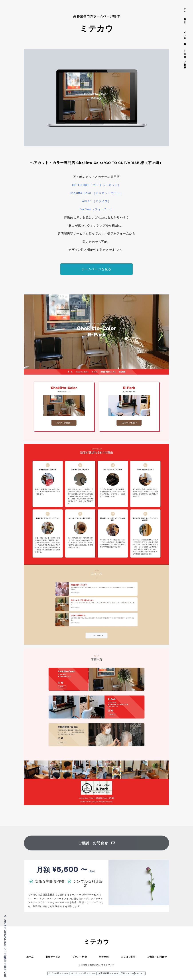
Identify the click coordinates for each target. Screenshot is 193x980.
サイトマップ (108, 965)
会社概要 (83, 965)
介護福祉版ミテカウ (108, 973)
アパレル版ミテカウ (58, 973)
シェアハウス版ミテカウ (83, 973)
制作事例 (104, 957)
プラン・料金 (80, 957)
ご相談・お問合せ (96, 843)
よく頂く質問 (128, 957)
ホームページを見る (96, 269)
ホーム (30, 957)
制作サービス (53, 957)
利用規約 (94, 965)
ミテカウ (96, 941)
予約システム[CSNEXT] (133, 973)
